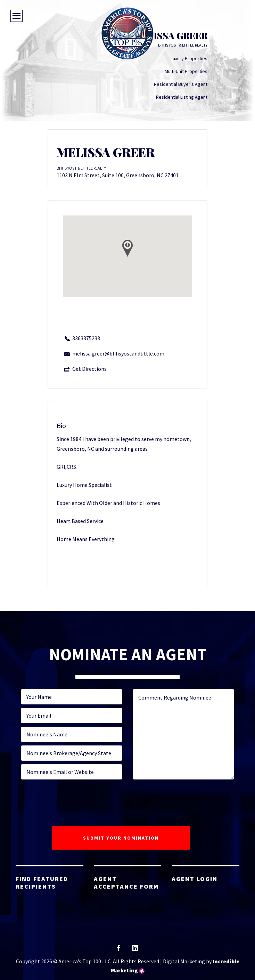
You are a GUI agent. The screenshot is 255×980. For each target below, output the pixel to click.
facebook (119, 950)
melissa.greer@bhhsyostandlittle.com (118, 353)
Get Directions (89, 369)
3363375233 (86, 338)
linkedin (135, 950)
